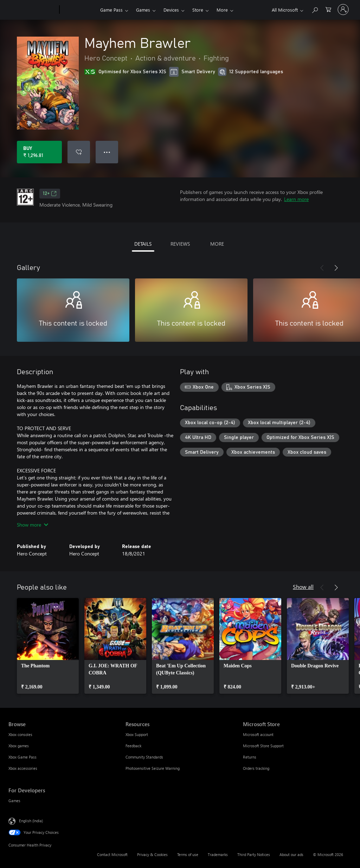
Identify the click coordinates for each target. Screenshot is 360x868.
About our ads (291, 854)
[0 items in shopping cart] (328, 9)
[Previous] (322, 268)
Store (198, 10)
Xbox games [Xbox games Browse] (19, 746)
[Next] (336, 268)
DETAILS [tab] (143, 244)
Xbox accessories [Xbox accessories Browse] (23, 768)
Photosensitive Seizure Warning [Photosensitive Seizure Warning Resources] (153, 768)
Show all (303, 587)
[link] (48, 646)
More (222, 10)
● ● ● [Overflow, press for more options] (107, 152)
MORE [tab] (217, 244)
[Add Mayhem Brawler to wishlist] (79, 152)
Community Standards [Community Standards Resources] (144, 757)
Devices (171, 10)
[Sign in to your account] (343, 10)
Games (143, 10)
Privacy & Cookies (152, 854)
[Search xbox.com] (315, 9)
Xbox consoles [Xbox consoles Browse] (20, 734)
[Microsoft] (33, 10)
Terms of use (188, 854)
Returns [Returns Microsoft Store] (250, 757)
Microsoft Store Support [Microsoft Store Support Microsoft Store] (263, 746)
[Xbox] (79, 10)
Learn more (296, 199)
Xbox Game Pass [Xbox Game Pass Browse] (22, 757)
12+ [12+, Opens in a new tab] (50, 194)
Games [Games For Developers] (14, 801)
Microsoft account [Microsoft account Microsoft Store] (258, 734)
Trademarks (218, 854)
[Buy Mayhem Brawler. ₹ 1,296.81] (39, 152)
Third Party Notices (254, 854)
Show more (33, 525)
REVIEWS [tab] (180, 244)
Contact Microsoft (112, 854)
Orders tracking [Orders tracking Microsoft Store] (256, 768)
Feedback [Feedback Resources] (133, 746)
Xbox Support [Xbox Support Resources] (137, 734)
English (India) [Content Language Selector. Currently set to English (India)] (31, 821)
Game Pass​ (111, 10)
